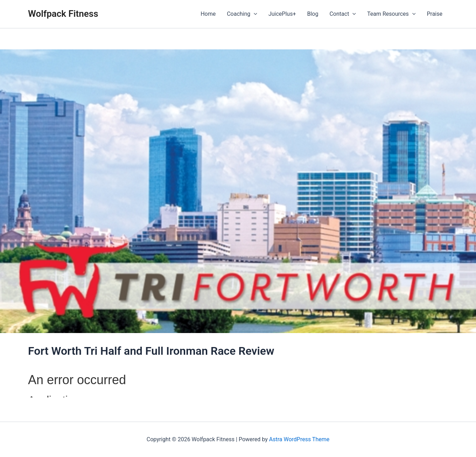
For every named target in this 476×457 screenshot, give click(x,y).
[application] (254, 14)
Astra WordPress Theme (299, 439)
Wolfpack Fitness (63, 14)
